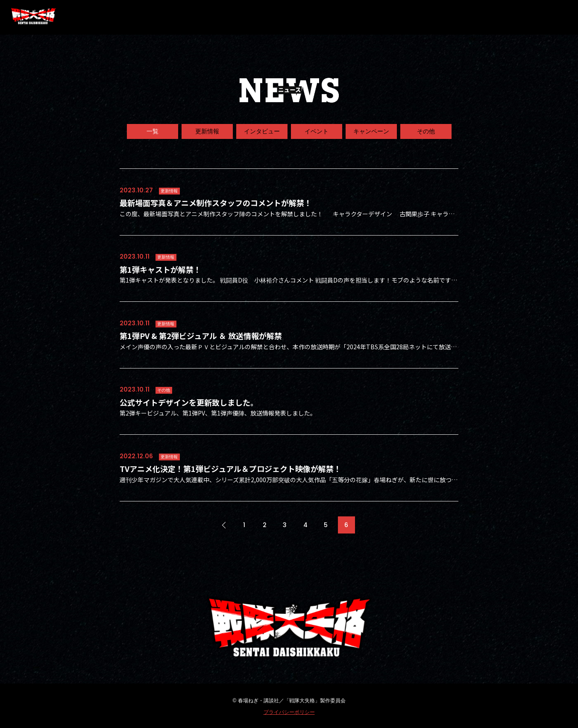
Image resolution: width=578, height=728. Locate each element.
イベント (317, 131)
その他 (426, 131)
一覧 (153, 131)
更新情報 (207, 131)
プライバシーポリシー (289, 712)
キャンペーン (371, 131)
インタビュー (262, 131)
